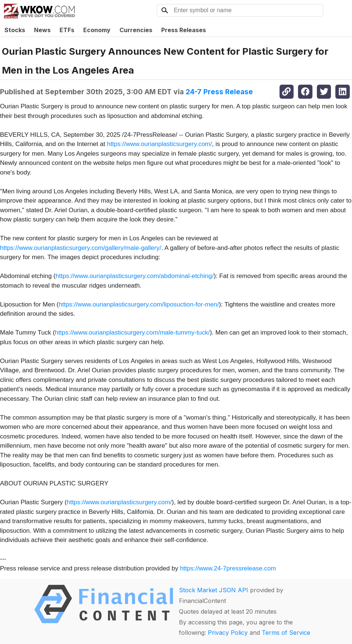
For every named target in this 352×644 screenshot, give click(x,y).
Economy (97, 30)
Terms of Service (286, 633)
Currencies (136, 30)
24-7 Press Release (219, 92)
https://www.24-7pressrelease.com (228, 568)
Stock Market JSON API (214, 590)
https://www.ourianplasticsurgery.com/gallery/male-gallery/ (81, 248)
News (42, 30)
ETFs (67, 30)
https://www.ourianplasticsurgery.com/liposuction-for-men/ (139, 304)
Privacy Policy (228, 633)
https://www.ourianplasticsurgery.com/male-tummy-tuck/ (132, 333)
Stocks (15, 30)
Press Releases (184, 30)
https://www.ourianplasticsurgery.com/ (159, 144)
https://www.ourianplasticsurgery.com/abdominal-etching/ (135, 276)
